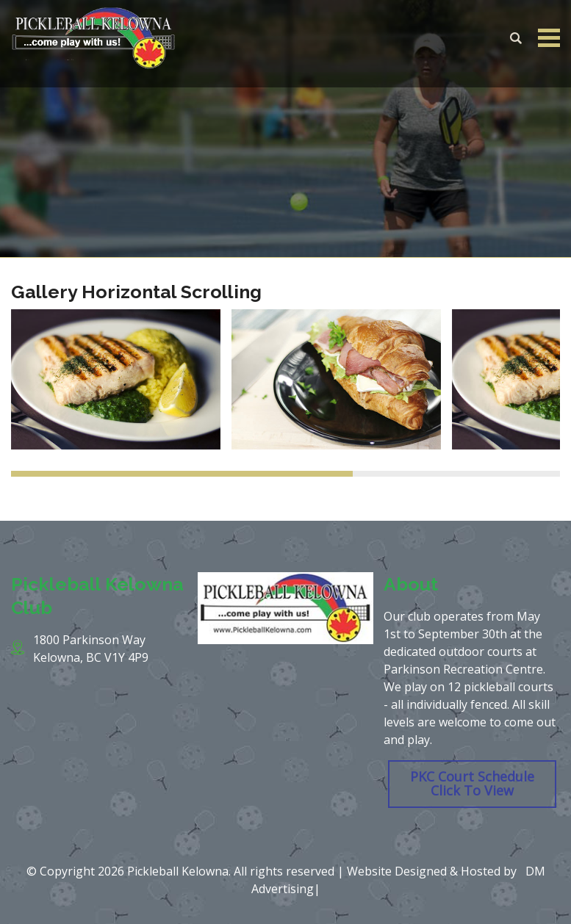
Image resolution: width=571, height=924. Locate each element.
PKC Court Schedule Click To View (472, 784)
